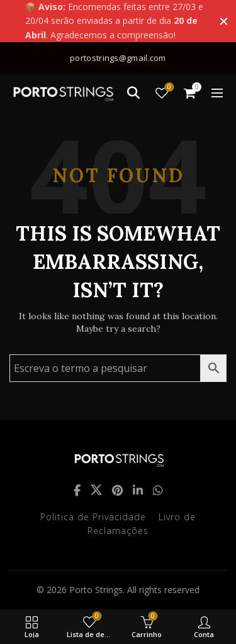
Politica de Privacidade (93, 517)
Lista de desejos (168, 88)
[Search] (133, 93)
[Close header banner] (223, 21)
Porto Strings (96, 590)
